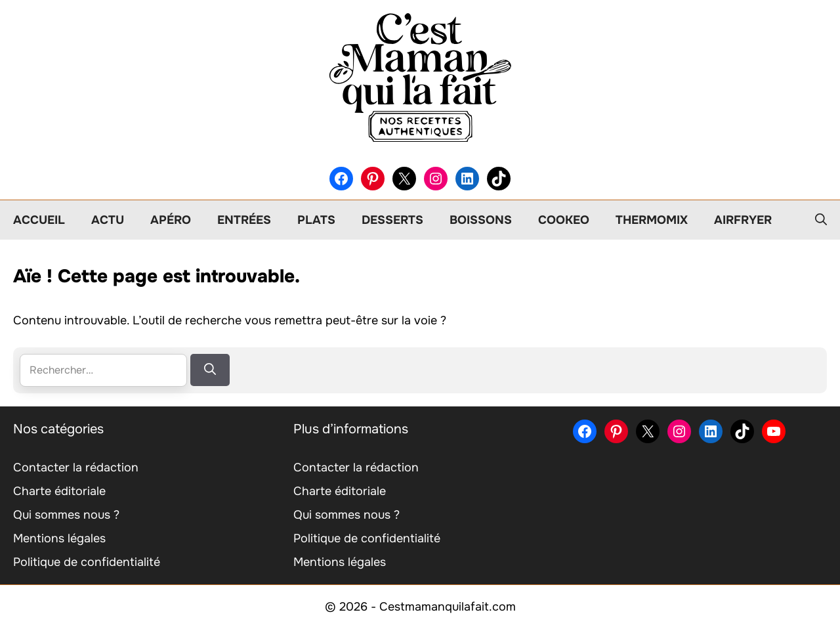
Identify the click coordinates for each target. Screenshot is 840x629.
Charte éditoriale (59, 491)
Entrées (244, 220)
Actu (108, 220)
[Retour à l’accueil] (420, 77)
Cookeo (564, 220)
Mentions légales (59, 538)
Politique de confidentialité (87, 562)
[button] (821, 220)
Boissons (481, 220)
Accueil (39, 220)
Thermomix (652, 220)
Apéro (171, 220)
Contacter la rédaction (76, 467)
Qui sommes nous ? (66, 515)
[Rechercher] (210, 370)
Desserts (392, 220)
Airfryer (743, 220)
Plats (316, 220)
